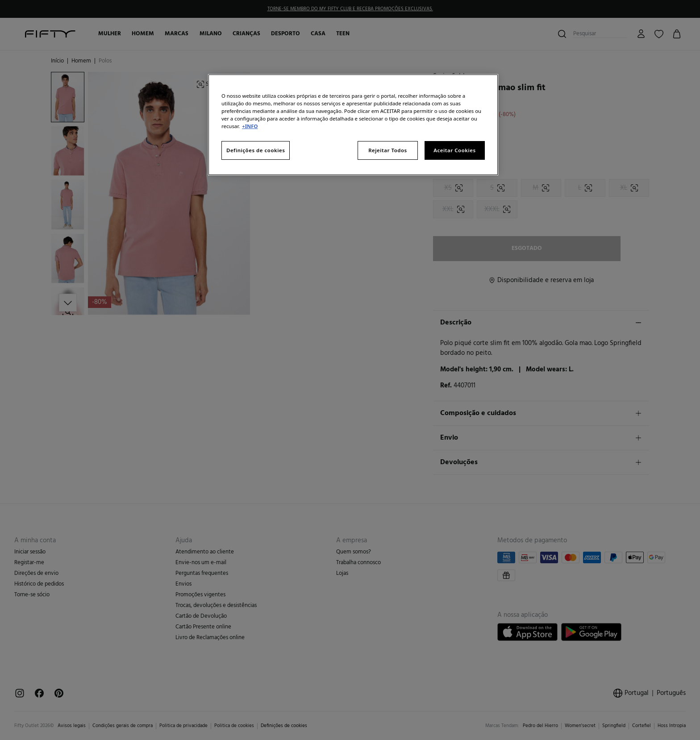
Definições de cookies (256, 150)
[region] (353, 125)
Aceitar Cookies (454, 150)
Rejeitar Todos (388, 150)
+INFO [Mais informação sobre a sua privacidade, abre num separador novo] (250, 126)
